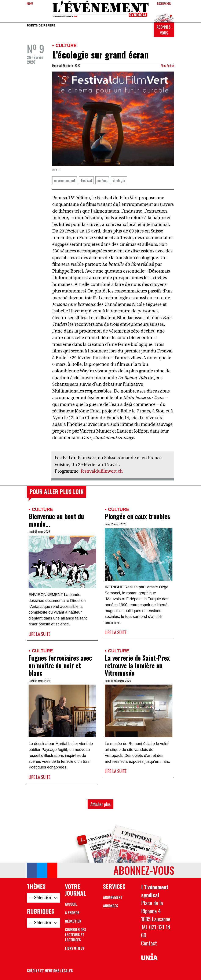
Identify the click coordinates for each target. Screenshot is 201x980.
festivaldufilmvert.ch (102, 471)
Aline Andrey (167, 65)
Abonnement (113, 897)
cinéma (102, 180)
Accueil (71, 904)
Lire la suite (39, 634)
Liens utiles (75, 948)
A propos (72, 913)
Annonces (111, 906)
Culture (66, 45)
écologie (119, 180)
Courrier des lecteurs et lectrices (76, 935)
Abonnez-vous (164, 30)
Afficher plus (100, 804)
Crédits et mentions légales (50, 971)
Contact (149, 943)
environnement (65, 180)
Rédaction (73, 921)
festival (86, 180)
